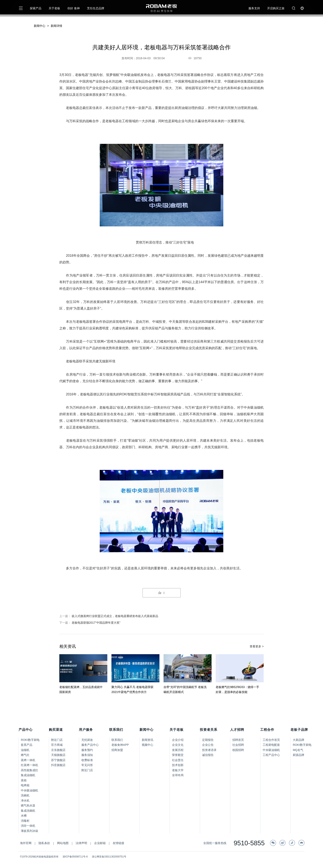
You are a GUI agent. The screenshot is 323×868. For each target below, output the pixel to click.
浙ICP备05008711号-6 (75, 857)
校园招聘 (238, 750)
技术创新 (178, 765)
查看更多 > (257, 646)
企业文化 (178, 745)
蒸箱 (24, 780)
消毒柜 (25, 821)
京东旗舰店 (58, 750)
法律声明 (81, 843)
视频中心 (147, 745)
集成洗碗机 (28, 811)
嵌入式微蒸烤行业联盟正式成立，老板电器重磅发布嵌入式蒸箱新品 (115, 616)
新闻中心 (40, 26)
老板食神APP (120, 745)
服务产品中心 (90, 745)
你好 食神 (74, 8)
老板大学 (178, 770)
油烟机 (25, 750)
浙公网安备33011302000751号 (109, 857)
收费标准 (87, 760)
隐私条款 (44, 843)
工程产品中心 (271, 755)
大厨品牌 (298, 740)
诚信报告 (208, 755)
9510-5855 (249, 843)
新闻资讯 (147, 740)
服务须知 (87, 755)
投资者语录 (209, 750)
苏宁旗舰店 (58, 760)
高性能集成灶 (29, 770)
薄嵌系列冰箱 (29, 831)
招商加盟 (117, 750)
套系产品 (27, 745)
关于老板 (54, 8)
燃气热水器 (28, 805)
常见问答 (87, 765)
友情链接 (118, 843)
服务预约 (87, 750)
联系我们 (117, 740)
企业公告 (208, 745)
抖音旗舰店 (58, 765)
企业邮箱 (100, 843)
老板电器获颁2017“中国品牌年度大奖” (96, 623)
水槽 (24, 816)
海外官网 (26, 843)
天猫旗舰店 (58, 755)
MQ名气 (298, 750)
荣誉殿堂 (178, 755)
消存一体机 (28, 826)
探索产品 (36, 8)
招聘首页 (238, 740)
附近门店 (57, 740)
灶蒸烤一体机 (29, 765)
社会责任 (178, 760)
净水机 (25, 801)
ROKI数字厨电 (30, 740)
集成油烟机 (28, 775)
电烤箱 (25, 785)
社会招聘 (238, 745)
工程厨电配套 (271, 745)
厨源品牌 (298, 755)
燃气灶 (25, 755)
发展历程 (178, 750)
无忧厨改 (87, 740)
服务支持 (254, 8)
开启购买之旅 (276, 8)
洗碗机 (25, 795)
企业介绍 (178, 740)
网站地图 (63, 843)
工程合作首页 (271, 740)
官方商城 (57, 745)
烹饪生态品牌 (96, 8)
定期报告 (208, 740)
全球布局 (178, 775)
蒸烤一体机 (28, 760)
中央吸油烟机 (29, 790)
